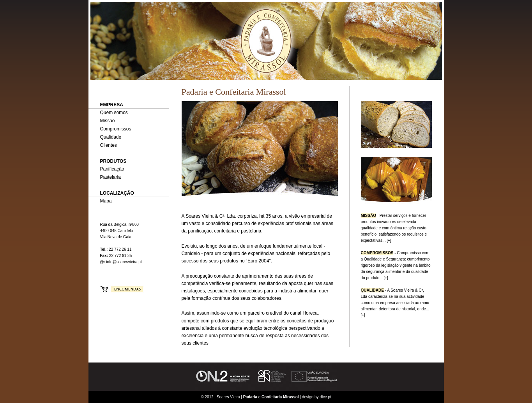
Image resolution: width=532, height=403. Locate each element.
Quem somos (114, 113)
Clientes (109, 145)
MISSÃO (369, 216)
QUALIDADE (372, 290)
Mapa (106, 201)
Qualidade (111, 137)
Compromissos (116, 129)
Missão (108, 121)
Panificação (112, 169)
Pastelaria (110, 177)
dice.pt (325, 397)
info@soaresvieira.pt (124, 262)
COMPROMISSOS (377, 253)
